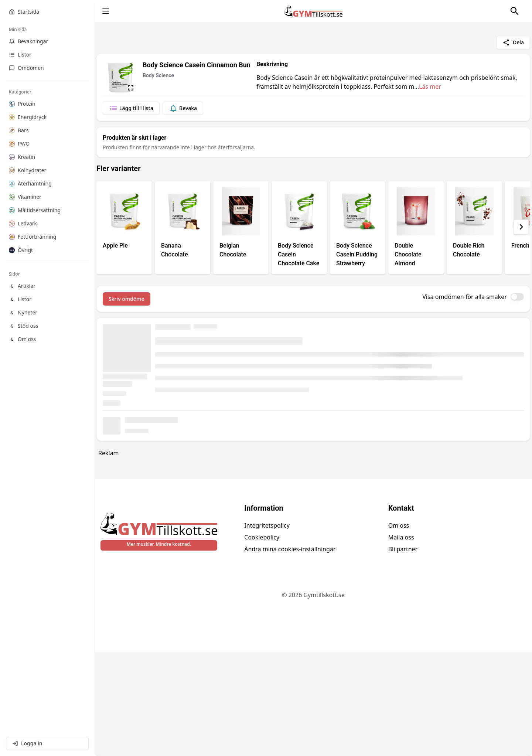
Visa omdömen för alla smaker (465, 297)
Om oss (399, 629)
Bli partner (403, 653)
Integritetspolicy (267, 629)
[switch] (517, 297)
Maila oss (401, 641)
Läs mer (430, 86)
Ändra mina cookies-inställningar (290, 653)
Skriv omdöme (127, 299)
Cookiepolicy (262, 641)
